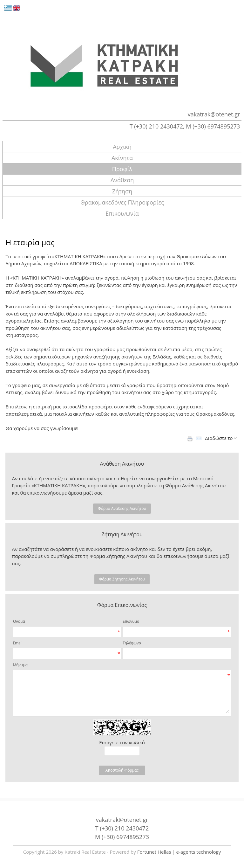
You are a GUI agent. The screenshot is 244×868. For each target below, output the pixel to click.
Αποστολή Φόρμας (122, 770)
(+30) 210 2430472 (159, 126)
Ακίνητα (122, 158)
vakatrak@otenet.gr (214, 114)
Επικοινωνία (122, 213)
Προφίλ (122, 169)
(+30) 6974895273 (216, 126)
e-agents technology (199, 852)
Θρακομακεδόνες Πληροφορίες (122, 202)
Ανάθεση (122, 180)
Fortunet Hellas (154, 852)
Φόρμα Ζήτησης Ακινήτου (122, 579)
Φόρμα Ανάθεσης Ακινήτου (122, 508)
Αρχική (122, 147)
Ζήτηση (122, 191)
